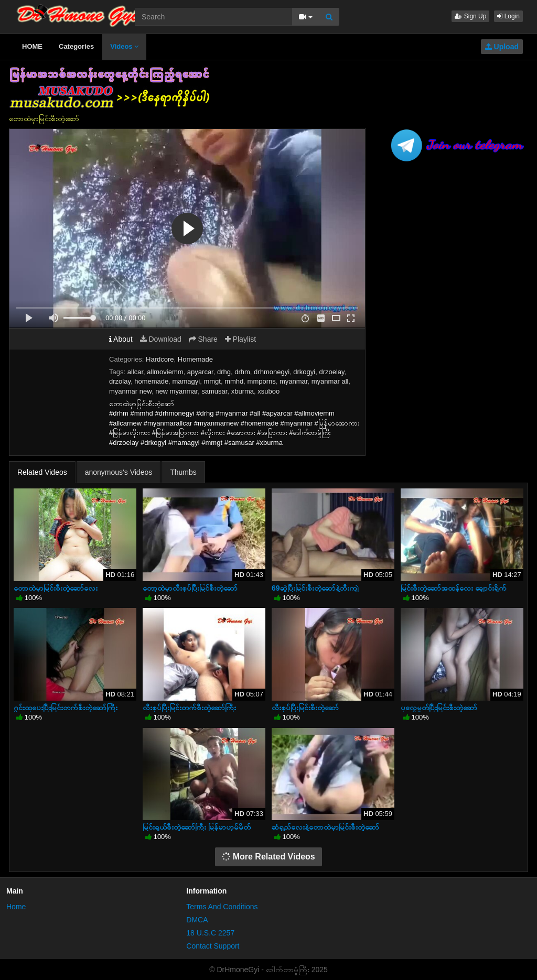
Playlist (240, 339)
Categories (76, 46)
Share (203, 339)
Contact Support (213, 946)
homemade (151, 381)
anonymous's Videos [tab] (119, 472)
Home (16, 907)
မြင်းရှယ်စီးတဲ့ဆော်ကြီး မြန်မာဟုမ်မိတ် (197, 827)
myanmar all (330, 381)
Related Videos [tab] (42, 472)
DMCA (197, 920)
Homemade (195, 359)
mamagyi (186, 381)
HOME (32, 46)
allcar (135, 372)
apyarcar (200, 372)
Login (508, 16)
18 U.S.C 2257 (210, 933)
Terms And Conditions (222, 907)
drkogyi (304, 372)
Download (161, 339)
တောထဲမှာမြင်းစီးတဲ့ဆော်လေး (56, 588)
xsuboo (268, 391)
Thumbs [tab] (183, 472)
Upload (502, 47)
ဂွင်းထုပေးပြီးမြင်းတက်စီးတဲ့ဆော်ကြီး (66, 707)
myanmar (293, 381)
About (121, 339)
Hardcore (160, 359)
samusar (214, 391)
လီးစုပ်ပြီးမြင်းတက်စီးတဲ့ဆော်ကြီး (189, 707)
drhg (224, 372)
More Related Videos (268, 857)
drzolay (120, 381)
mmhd (234, 381)
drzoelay (331, 372)
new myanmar (176, 391)
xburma (243, 391)
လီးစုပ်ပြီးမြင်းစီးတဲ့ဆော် (305, 707)
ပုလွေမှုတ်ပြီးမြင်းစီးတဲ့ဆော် (439, 707)
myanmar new (130, 391)
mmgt (212, 381)
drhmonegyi (272, 372)
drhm (242, 372)
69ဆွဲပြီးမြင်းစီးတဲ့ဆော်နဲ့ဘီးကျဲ (315, 588)
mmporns (262, 381)
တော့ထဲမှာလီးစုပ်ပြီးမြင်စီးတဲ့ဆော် (190, 588)
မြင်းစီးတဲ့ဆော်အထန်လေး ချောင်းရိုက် (454, 588)
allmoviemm (165, 372)
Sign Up (470, 16)
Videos (124, 46)
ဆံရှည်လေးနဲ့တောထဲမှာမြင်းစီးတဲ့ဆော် (325, 827)
